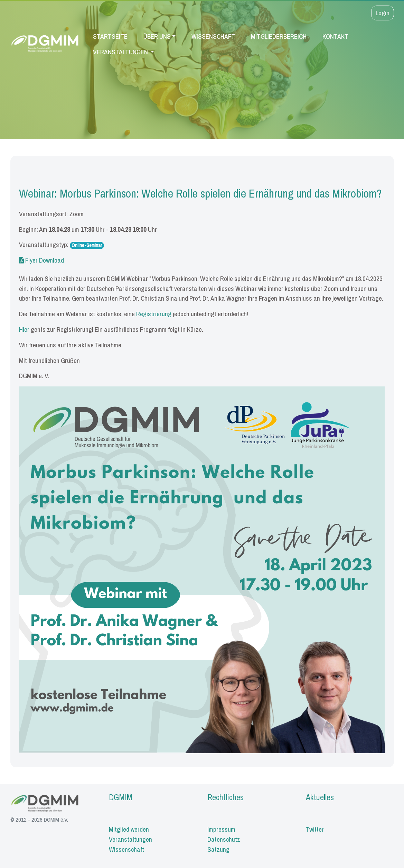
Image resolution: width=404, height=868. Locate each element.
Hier (24, 329)
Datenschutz (224, 839)
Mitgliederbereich (279, 36)
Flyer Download (41, 260)
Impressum (221, 829)
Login (383, 13)
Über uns (157, 36)
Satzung (218, 849)
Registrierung (154, 314)
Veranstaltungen (121, 52)
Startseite (110, 36)
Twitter (315, 829)
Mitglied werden (129, 829)
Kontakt (335, 36)
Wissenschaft (213, 36)
